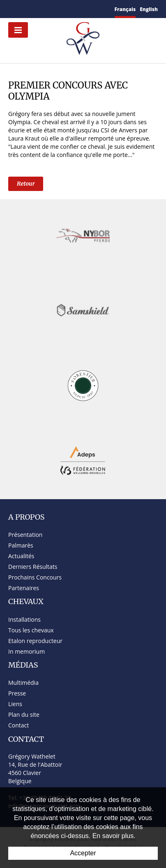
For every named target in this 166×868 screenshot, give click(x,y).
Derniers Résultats (33, 567)
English (149, 9)
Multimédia (23, 683)
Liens (15, 704)
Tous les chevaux (31, 630)
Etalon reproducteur (35, 641)
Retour (26, 184)
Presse (17, 693)
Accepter (83, 853)
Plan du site (24, 715)
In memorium (27, 651)
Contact (18, 725)
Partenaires (24, 588)
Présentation (25, 535)
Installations (24, 619)
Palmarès (21, 545)
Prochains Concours (35, 577)
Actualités (21, 556)
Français (125, 9)
